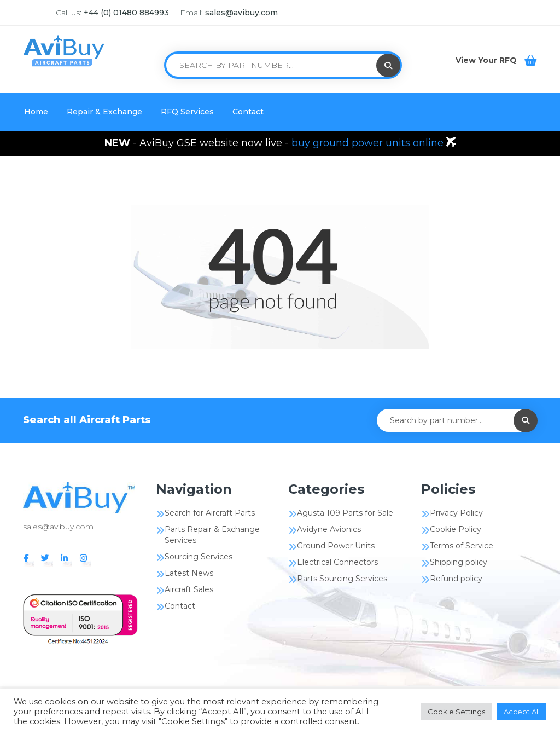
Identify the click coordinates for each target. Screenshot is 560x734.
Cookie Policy (456, 529)
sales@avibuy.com (241, 13)
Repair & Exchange (104, 112)
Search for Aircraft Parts (210, 513)
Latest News (189, 573)
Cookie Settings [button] (456, 712)
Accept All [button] (522, 712)
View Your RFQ (487, 60)
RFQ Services (187, 112)
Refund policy (456, 579)
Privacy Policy (456, 513)
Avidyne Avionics (329, 529)
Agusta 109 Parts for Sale (345, 513)
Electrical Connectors (337, 562)
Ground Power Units (336, 546)
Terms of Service (462, 546)
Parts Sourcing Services (342, 579)
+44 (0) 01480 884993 (126, 13)
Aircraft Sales (189, 589)
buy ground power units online (369, 143)
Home (36, 112)
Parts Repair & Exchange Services (212, 535)
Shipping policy (459, 562)
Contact (248, 112)
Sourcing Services (199, 557)
